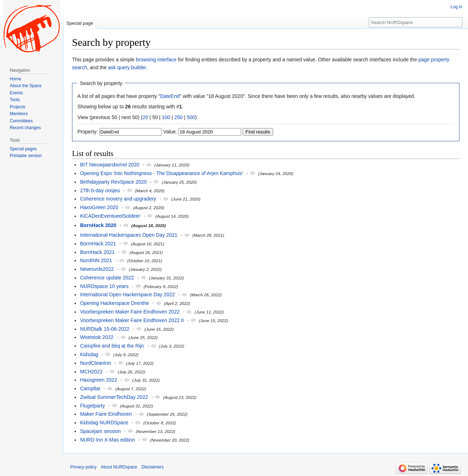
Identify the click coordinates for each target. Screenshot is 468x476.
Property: (88, 132)
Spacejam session (100, 431)
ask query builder (127, 67)
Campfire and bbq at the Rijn (112, 346)
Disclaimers (153, 467)
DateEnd (170, 96)
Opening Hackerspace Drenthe (114, 303)
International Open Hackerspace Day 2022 (127, 294)
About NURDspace (119, 467)
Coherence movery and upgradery (118, 199)
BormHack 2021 (98, 244)
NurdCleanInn (95, 363)
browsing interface (156, 60)
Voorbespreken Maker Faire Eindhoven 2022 (130, 312)
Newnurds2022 (97, 269)
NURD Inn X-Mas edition (107, 440)
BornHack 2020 (98, 225)
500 (191, 117)
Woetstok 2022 (97, 337)
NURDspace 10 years (104, 286)
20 (145, 117)
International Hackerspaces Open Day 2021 (129, 235)
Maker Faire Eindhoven (106, 414)
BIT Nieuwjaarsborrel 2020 (110, 165)
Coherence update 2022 (107, 278)
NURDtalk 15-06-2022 (105, 329)
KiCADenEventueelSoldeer (110, 216)
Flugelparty (92, 406)
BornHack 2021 (97, 252)
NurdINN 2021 (96, 260)
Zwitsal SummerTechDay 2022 (114, 397)
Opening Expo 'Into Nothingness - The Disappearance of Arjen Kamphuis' (161, 173)
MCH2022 (91, 372)
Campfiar (90, 388)
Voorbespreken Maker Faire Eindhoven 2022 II (132, 320)
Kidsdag (89, 354)
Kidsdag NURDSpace (104, 423)
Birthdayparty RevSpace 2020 (113, 182)
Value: (170, 132)
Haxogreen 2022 (99, 380)
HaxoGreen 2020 (99, 207)
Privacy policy (83, 467)
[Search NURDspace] (416, 22)
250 (178, 117)
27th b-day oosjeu (100, 190)
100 (166, 117)
